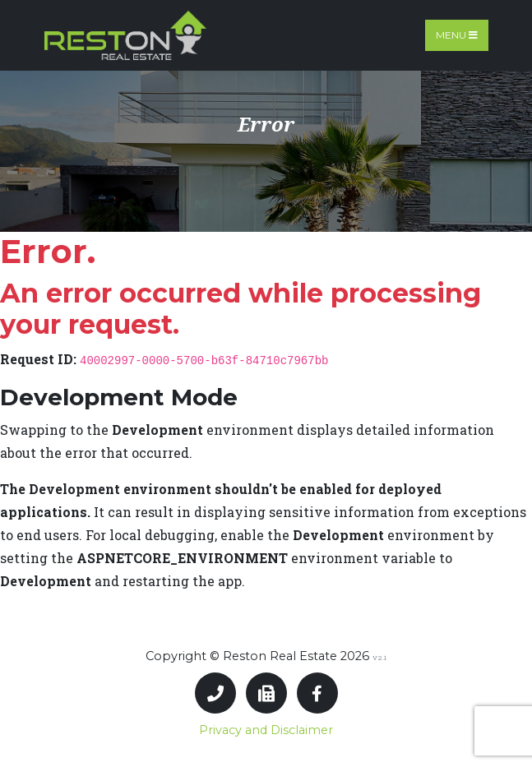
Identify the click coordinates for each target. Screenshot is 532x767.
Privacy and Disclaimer (266, 730)
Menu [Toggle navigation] (457, 35)
